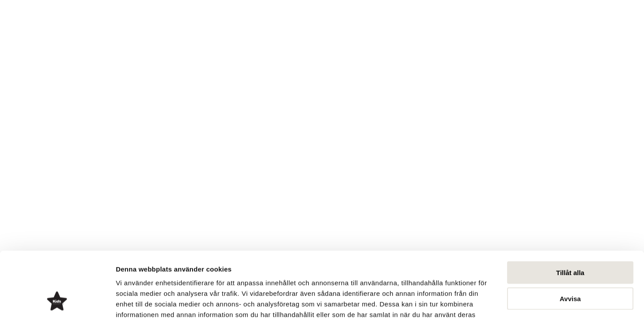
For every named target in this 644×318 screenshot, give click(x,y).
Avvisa (570, 238)
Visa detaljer (480, 301)
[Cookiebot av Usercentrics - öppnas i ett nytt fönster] (57, 301)
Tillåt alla (570, 212)
